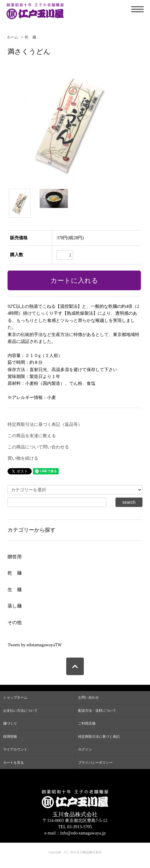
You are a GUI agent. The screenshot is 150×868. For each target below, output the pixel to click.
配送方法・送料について (97, 710)
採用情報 (10, 736)
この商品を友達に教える (32, 436)
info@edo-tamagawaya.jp (83, 833)
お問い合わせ (88, 697)
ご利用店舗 (87, 723)
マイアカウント (15, 749)
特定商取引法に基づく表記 (99, 736)
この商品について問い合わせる (38, 447)
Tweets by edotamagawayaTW (35, 645)
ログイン (85, 749)
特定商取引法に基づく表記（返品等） (45, 424)
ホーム (13, 37)
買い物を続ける (23, 458)
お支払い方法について (20, 710)
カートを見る (13, 762)
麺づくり (10, 723)
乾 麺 (30, 37)
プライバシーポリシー (95, 762)
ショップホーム (15, 697)
